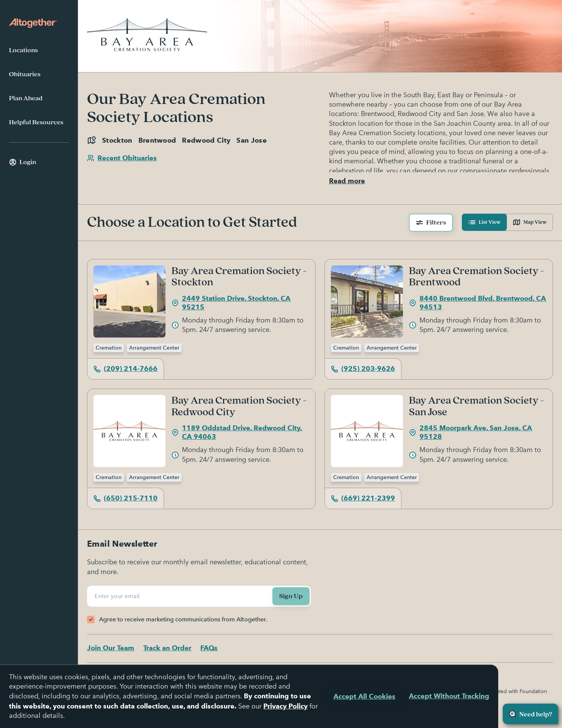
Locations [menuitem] (23, 50)
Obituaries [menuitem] (25, 74)
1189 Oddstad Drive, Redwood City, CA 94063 (237, 435)
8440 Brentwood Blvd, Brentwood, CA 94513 (477, 305)
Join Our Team (111, 648)
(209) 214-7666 (125, 371)
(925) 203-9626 (363, 371)
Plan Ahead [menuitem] (26, 98)
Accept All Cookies (364, 696)
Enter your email (118, 596)
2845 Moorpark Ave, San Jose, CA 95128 (470, 435)
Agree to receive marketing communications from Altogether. (183, 619)
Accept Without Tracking (449, 696)
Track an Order (167, 648)
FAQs (209, 648)
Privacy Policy (286, 706)
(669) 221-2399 (363, 501)
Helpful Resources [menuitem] (36, 122)
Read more (347, 183)
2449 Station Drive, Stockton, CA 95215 (231, 305)
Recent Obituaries (122, 158)
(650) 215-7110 (125, 501)
